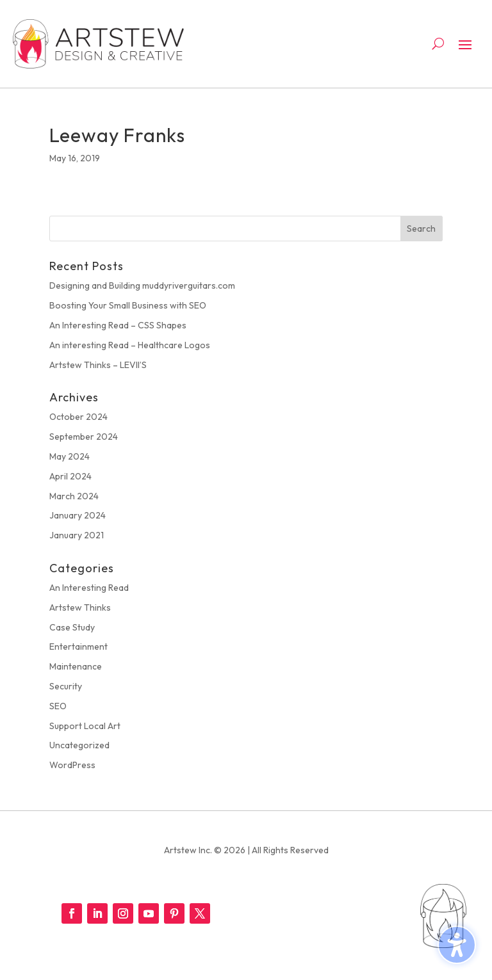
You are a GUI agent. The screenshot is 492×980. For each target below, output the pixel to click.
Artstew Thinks (80, 607)
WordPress (72, 765)
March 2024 (74, 496)
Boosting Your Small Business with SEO (128, 305)
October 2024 (78, 417)
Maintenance (76, 666)
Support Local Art (85, 726)
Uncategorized (79, 745)
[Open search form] (438, 44)
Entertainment (78, 647)
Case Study (72, 627)
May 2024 (70, 456)
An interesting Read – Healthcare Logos (130, 345)
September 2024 (84, 437)
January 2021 (77, 535)
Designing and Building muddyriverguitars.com (142, 285)
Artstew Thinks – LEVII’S (98, 365)
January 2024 (78, 515)
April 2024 (70, 476)
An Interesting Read (89, 588)
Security (66, 686)
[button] (465, 44)
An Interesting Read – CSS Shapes (118, 325)
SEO (58, 706)
